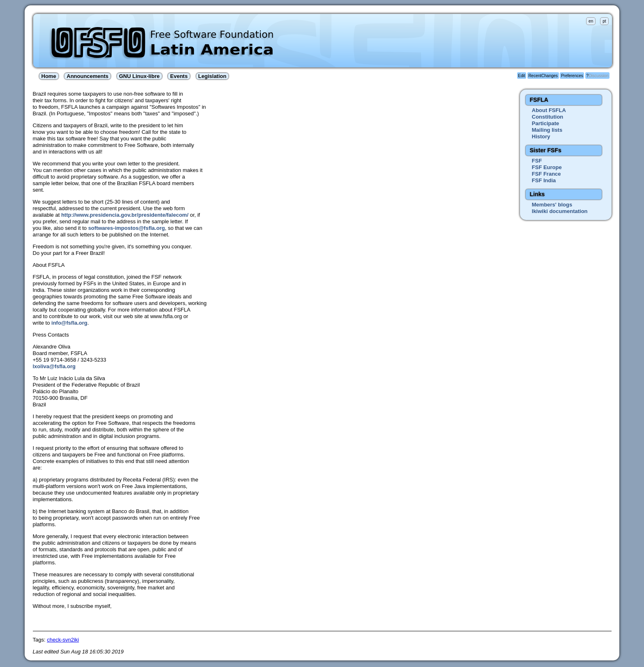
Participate (545, 123)
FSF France (546, 174)
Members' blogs (552, 205)
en (591, 21)
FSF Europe (547, 167)
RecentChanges (543, 76)
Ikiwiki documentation (560, 211)
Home (49, 76)
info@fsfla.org (69, 323)
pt (604, 21)
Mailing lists (547, 130)
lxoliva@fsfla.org (54, 366)
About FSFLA (549, 110)
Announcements (87, 76)
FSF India (544, 180)
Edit (521, 76)
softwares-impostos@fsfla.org (127, 228)
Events (179, 76)
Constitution (548, 117)
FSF (537, 161)
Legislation (213, 76)
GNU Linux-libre (139, 76)
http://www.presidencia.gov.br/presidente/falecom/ (125, 215)
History (541, 136)
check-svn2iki (63, 640)
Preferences (572, 76)
